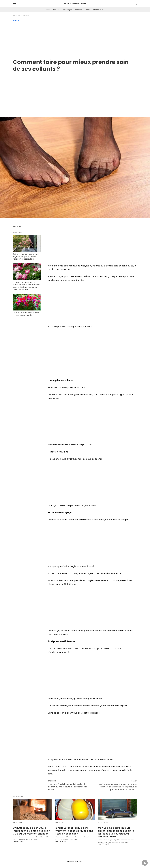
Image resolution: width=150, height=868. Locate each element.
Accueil (47, 10)
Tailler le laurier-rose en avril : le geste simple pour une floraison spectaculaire (27, 256)
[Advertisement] (75, 39)
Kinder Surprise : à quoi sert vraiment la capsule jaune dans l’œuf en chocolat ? (74, 831)
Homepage (17, 16)
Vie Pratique (98, 10)
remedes (57, 10)
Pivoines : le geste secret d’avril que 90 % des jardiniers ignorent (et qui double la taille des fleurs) (27, 286)
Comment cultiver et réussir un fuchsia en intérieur (26, 314)
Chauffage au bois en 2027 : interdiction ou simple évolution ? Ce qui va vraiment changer (32, 831)
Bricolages (68, 10)
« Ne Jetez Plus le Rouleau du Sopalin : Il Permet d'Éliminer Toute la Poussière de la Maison (68, 787)
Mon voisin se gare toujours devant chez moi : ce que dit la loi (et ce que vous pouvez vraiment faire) (116, 832)
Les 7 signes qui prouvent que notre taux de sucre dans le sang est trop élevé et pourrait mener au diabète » (118, 787)
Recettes (78, 10)
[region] (75, 92)
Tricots (88, 10)
